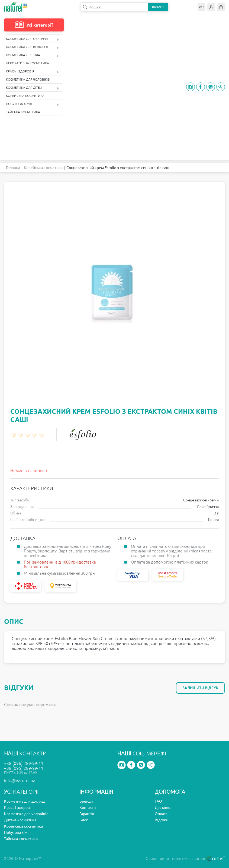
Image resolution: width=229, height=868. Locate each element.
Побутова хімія (32, 104)
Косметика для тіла (32, 55)
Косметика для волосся (32, 47)
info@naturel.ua (20, 781)
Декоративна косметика (28, 63)
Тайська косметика (23, 112)
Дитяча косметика (20, 820)
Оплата (161, 814)
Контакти (88, 807)
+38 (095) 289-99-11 (24, 768)
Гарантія (87, 814)
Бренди (86, 801)
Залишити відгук (200, 688)
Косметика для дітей (32, 88)
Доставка (163, 807)
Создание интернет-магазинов (185, 859)
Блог (84, 820)
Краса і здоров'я (32, 71)
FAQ (158, 801)
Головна (13, 168)
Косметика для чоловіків (28, 79)
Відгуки (162, 820)
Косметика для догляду (25, 801)
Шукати (158, 7)
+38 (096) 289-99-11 (24, 763)
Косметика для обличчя (32, 39)
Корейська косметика (25, 96)
